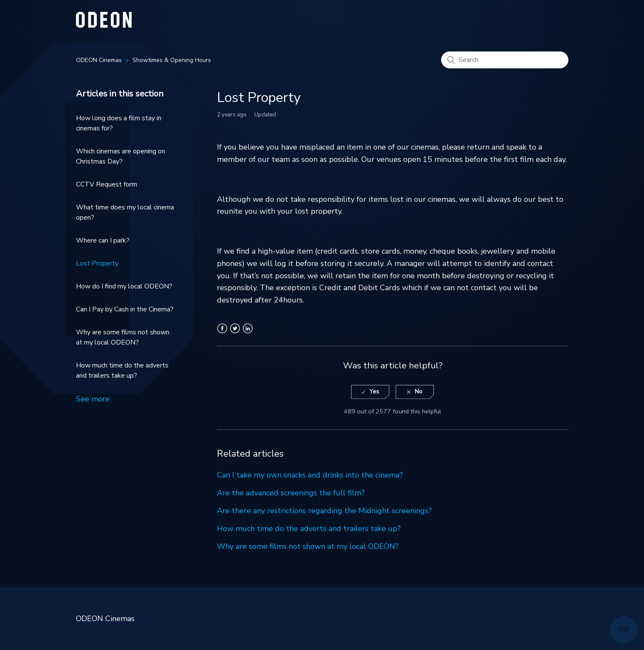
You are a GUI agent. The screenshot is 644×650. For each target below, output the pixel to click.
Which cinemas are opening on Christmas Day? (121, 156)
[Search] (505, 60)
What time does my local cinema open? (125, 212)
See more (93, 399)
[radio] (370, 392)
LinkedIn (248, 333)
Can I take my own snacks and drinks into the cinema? (310, 475)
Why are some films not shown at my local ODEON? (123, 337)
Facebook (222, 333)
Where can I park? (103, 240)
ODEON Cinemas (99, 60)
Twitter (235, 333)
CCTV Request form (107, 184)
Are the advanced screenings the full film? (291, 493)
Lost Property (97, 263)
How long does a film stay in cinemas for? (119, 123)
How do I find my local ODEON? (124, 286)
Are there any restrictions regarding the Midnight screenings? (324, 511)
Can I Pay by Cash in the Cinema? (125, 309)
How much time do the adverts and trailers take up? (122, 370)
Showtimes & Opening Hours (172, 60)
